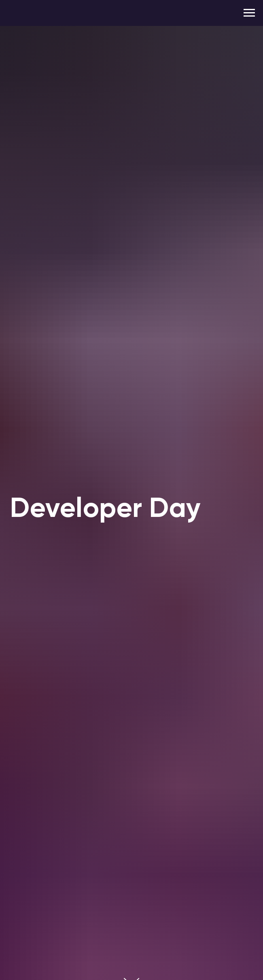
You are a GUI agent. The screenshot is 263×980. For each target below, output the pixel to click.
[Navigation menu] (249, 13)
